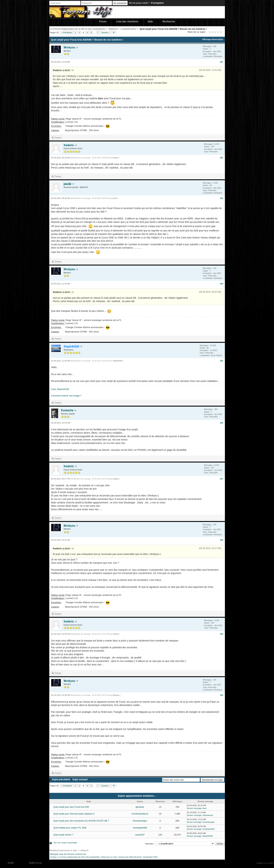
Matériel (113, 29)
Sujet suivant (80, 779)
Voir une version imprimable (65, 843)
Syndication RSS (150, 857)
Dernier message (194, 808)
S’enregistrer (157, 3)
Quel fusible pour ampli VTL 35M (70, 828)
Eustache (67, 410)
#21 (221, 62)
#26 (221, 423)
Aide (150, 21)
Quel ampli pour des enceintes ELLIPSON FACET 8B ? (81, 821)
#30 (221, 695)
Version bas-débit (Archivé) (130, 857)
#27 (221, 479)
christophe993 (140, 828)
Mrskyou (70, 47)
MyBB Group (35, 863)
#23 (221, 198)
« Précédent (67, 33)
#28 (221, 540)
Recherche (169, 21)
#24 (221, 284)
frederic (69, 145)
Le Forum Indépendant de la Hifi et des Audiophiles (78, 29)
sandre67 (140, 835)
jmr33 (115, 198)
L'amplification (129, 29)
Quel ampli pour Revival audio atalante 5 (74, 814)
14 (160, 807)
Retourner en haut (109, 857)
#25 (221, 361)
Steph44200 (118, 361)
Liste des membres (127, 21)
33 (160, 814)
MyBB (11, 863)
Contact (53, 857)
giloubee (140, 807)
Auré (204, 808)
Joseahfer (270, 863)
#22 (221, 158)
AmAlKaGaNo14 (140, 814)
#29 (221, 634)
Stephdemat (208, 815)
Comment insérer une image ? (66, 396)
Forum (103, 21)
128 (160, 835)
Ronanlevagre (140, 821)
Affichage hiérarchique (213, 39)
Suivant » (105, 33)
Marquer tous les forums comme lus (68, 854)
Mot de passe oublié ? (139, 3)
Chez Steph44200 (60, 389)
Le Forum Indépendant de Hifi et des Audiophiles (79, 857)
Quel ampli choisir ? (63, 835)
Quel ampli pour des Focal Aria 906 (71, 807)
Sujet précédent (61, 779)
